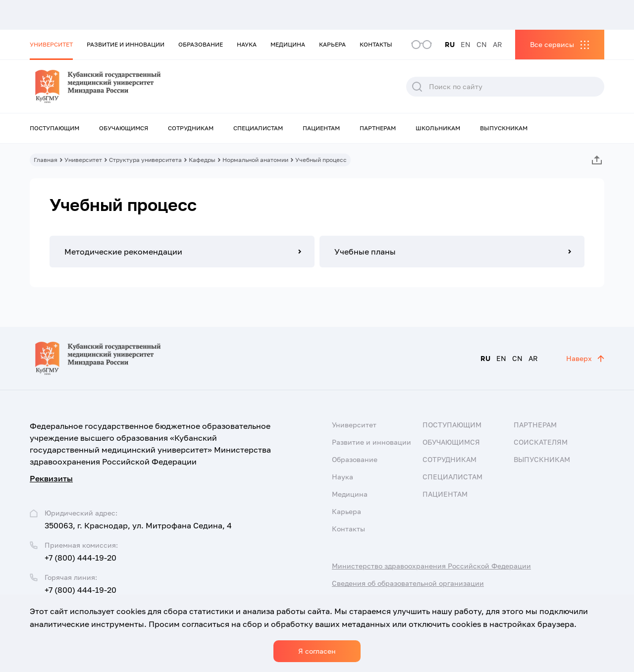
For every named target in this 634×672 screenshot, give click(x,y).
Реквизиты (51, 478)
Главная (46, 160)
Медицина (288, 44)
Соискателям (541, 442)
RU (450, 44)
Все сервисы (552, 44)
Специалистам (258, 128)
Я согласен (317, 651)
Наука (247, 44)
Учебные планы (365, 252)
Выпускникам (504, 128)
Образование (201, 44)
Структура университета (145, 160)
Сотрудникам (191, 128)
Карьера (332, 44)
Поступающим (54, 128)
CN (482, 44)
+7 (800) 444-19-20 (80, 558)
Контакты (376, 44)
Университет (51, 44)
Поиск (417, 87)
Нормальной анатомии (255, 160)
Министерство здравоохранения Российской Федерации (431, 566)
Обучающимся (124, 128)
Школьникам (438, 128)
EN (466, 44)
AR (498, 44)
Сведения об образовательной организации (408, 583)
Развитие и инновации (126, 44)
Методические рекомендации (123, 252)
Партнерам (378, 128)
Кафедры (202, 160)
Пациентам (321, 128)
